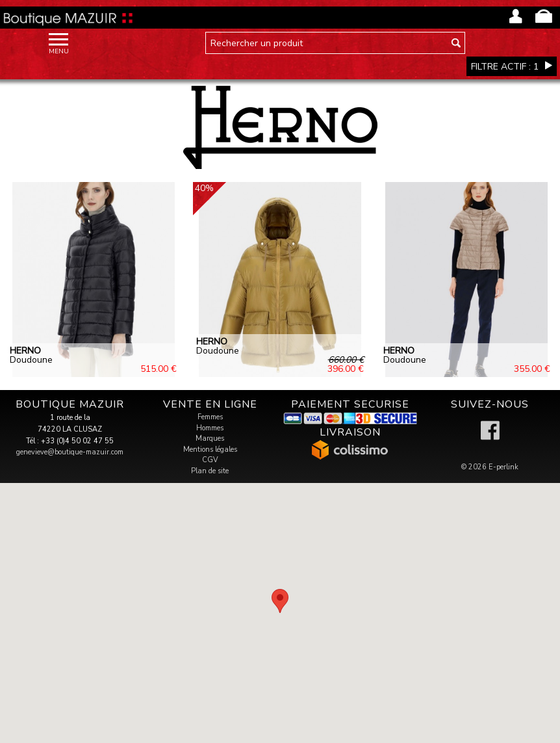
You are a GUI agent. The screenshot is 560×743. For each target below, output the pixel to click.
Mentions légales (210, 450)
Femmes (210, 417)
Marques (210, 438)
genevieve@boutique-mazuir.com (70, 452)
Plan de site (210, 471)
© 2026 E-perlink (490, 467)
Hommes (210, 428)
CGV (210, 460)
